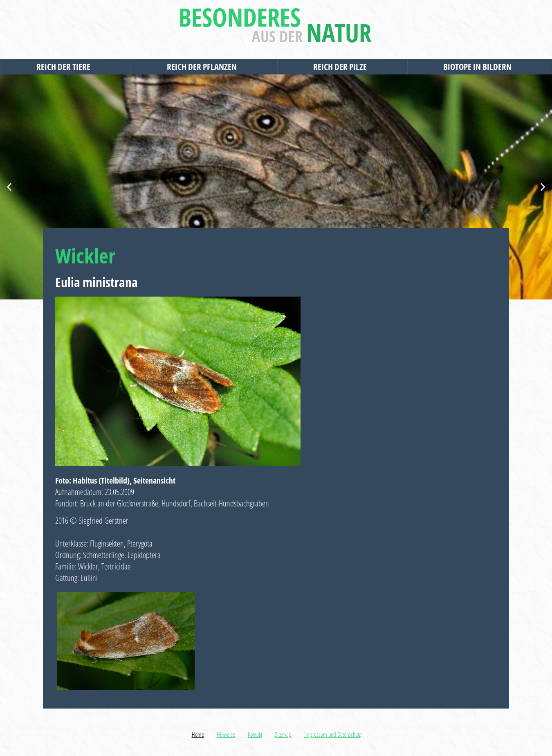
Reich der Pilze (342, 67)
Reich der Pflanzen (204, 67)
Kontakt (255, 734)
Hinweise (226, 734)
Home (198, 734)
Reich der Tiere (65, 67)
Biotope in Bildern (479, 67)
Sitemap (283, 734)
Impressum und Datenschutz (332, 734)
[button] (9, 187)
